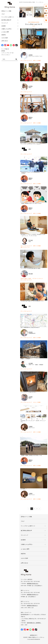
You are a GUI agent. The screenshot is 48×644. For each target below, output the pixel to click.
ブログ (3, 14)
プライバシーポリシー (6, 55)
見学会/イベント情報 (6, 11)
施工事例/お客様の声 (6, 20)
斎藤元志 (31, 117)
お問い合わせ (5, 41)
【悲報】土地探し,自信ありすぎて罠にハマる (31, 454)
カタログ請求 (5, 38)
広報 (30, 149)
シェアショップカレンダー (7, 53)
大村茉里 (31, 55)
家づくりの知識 (37, 61)
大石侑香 (31, 396)
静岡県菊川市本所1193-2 (33, 581)
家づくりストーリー (25, 247)
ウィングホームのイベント (27, 82)
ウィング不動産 (4, 49)
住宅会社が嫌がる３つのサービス (29, 113)
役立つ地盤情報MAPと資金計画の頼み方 (30, 327)
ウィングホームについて (26, 61)
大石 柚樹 (31, 363)
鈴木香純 (31, 86)
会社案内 (4, 26)
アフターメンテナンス (38, 278)
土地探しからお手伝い (7, 29)
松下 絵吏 (31, 240)
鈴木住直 (31, 332)
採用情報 (3, 51)
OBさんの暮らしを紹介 (26, 278)
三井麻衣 (31, 426)
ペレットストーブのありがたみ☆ (29, 391)
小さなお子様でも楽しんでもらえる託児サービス (32, 301)
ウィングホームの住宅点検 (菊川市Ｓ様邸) (31, 268)
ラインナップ (5, 23)
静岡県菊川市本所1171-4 (33, 592)
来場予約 (4, 35)
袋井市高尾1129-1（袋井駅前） (34, 620)
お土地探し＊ (24, 488)
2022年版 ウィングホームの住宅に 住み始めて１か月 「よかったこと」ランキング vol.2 (33, 235)
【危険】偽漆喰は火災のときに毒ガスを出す (31, 203)
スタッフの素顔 (37, 402)
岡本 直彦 (31, 273)
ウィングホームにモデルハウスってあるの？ (31, 144)
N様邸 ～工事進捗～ (26, 358)
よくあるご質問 (5, 32)
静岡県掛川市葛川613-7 (32, 603)
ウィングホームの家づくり (8, 17)
